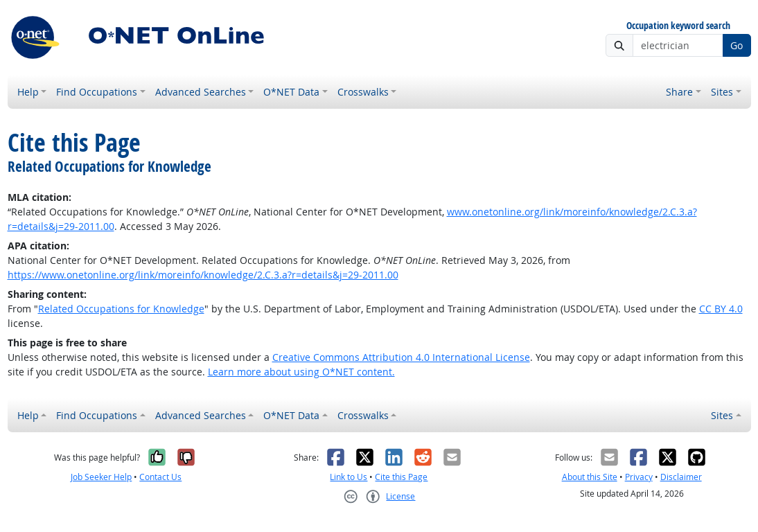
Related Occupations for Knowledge (121, 309)
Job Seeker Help (101, 477)
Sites (722, 92)
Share (679, 92)
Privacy (639, 477)
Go (737, 45)
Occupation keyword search (678, 26)
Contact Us (160, 477)
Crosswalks (363, 92)
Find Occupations (97, 92)
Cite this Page (401, 477)
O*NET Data (291, 92)
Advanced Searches (201, 92)
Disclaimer (681, 477)
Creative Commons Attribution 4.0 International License (401, 357)
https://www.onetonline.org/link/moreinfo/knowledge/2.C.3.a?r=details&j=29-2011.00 (203, 275)
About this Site (590, 477)
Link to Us (349, 477)
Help (28, 92)
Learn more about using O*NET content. (301, 372)
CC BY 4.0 (721, 309)
